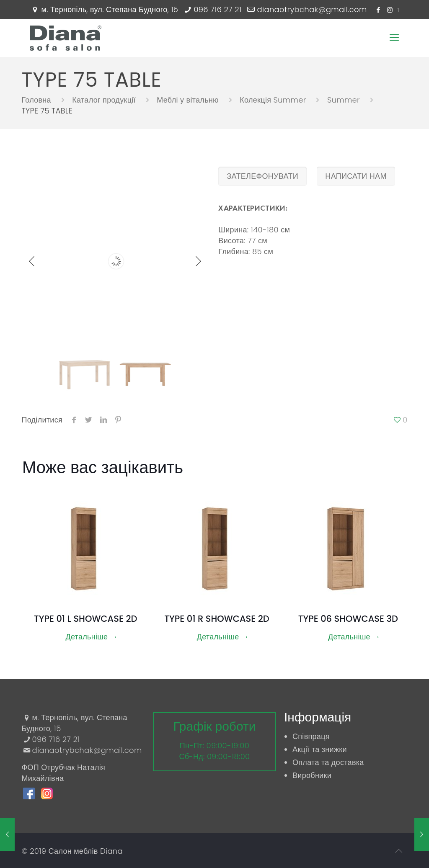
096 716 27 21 (217, 9)
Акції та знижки (320, 749)
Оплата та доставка (328, 762)
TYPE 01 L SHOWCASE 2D (86, 619)
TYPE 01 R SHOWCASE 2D (217, 619)
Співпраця (311, 736)
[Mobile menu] (394, 38)
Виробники (312, 775)
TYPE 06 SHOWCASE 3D (348, 619)
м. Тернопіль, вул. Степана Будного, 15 (110, 9)
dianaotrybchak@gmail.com (312, 9)
